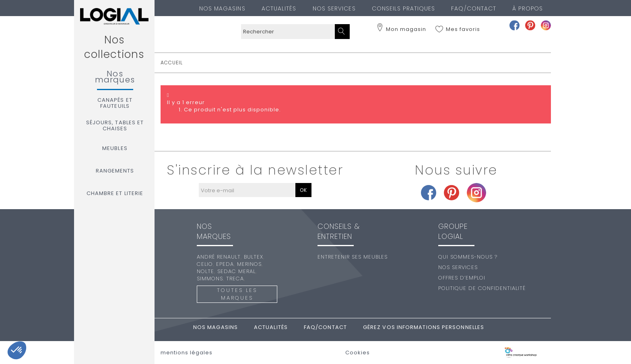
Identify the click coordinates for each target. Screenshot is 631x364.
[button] (17, 350)
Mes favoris (463, 29)
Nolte (205, 271)
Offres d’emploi (462, 278)
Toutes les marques (237, 294)
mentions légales (187, 353)
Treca (235, 279)
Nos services (334, 8)
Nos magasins (222, 8)
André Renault (219, 257)
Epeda (225, 264)
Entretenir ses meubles (353, 257)
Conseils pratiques (404, 8)
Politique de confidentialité (482, 288)
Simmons (210, 279)
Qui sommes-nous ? (468, 257)
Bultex (254, 257)
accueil (172, 63)
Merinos (249, 264)
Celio (205, 264)
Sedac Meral (236, 271)
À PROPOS (528, 8)
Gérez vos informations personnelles (424, 327)
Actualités (279, 8)
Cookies (358, 353)
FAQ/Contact (474, 8)
